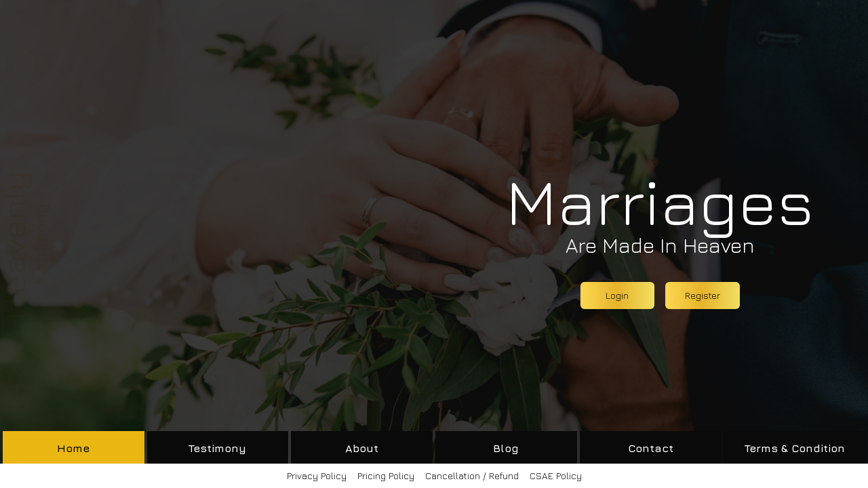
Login (617, 295)
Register (703, 295)
